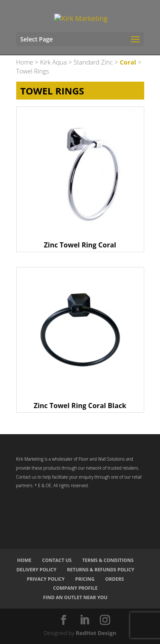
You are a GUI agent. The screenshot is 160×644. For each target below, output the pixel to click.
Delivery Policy (36, 569)
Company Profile (75, 588)
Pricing (85, 579)
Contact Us (57, 560)
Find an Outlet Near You (75, 597)
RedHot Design (96, 633)
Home (25, 62)
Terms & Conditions (108, 560)
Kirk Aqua (54, 62)
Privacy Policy (46, 579)
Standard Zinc (93, 62)
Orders (115, 579)
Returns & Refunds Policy (101, 569)
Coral (128, 62)
